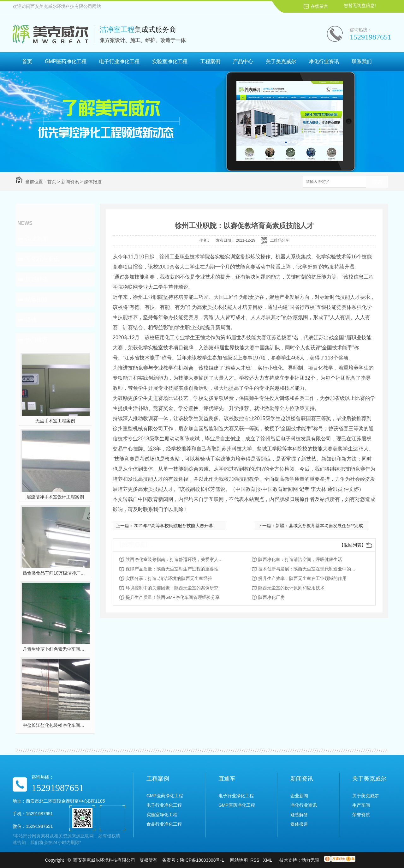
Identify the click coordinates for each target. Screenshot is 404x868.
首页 (27, 61)
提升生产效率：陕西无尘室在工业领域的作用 (302, 578)
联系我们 (362, 61)
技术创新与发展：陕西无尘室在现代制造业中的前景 (309, 569)
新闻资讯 (70, 182)
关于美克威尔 (281, 61)
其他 (31, 320)
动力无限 (310, 860)
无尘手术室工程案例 (55, 421)
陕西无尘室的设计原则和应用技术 (291, 588)
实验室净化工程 (170, 61)
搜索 (377, 182)
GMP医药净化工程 (66, 61)
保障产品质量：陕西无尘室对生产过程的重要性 (172, 569)
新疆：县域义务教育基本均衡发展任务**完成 (319, 526)
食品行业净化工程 (164, 824)
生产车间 (361, 805)
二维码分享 (280, 240)
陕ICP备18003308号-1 (202, 860)
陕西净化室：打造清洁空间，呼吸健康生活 (300, 559)
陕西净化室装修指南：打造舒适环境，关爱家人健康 (176, 559)
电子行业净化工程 (119, 61)
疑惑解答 (37, 279)
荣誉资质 (361, 815)
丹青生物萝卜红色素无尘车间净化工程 (55, 649)
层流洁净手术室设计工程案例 (55, 497)
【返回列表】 (353, 545)
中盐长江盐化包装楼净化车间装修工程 (55, 725)
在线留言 (319, 6)
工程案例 (210, 61)
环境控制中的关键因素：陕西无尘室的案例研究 (172, 588)
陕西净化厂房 (271, 597)
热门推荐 (37, 340)
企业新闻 (37, 239)
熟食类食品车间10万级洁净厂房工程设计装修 (55, 573)
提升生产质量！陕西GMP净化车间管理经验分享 (173, 597)
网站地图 (239, 860)
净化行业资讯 (324, 61)
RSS (255, 860)
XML (268, 860)
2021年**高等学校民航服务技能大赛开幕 (173, 526)
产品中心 (243, 61)
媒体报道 (93, 182)
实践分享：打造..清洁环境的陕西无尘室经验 (169, 578)
